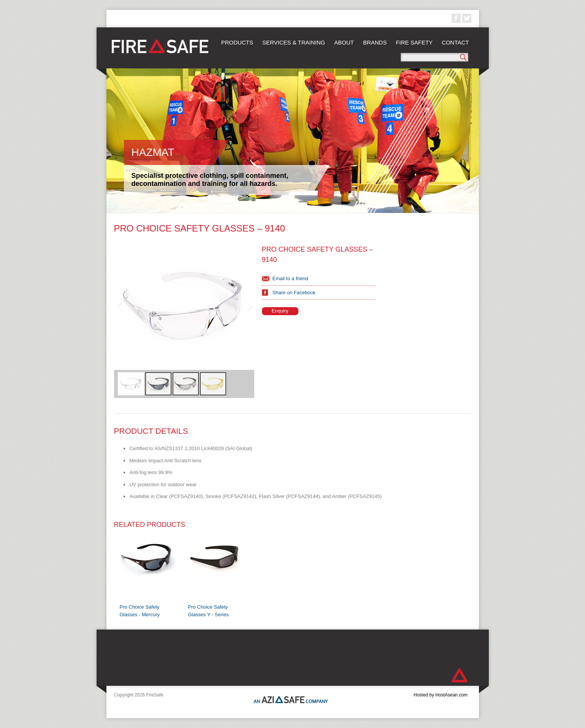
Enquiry (280, 311)
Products (237, 42)
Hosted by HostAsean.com (441, 695)
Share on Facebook (294, 293)
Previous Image (119, 306)
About (344, 42)
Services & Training (294, 42)
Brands (375, 42)
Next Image (249, 306)
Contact (455, 42)
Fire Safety (414, 42)
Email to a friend (290, 278)
